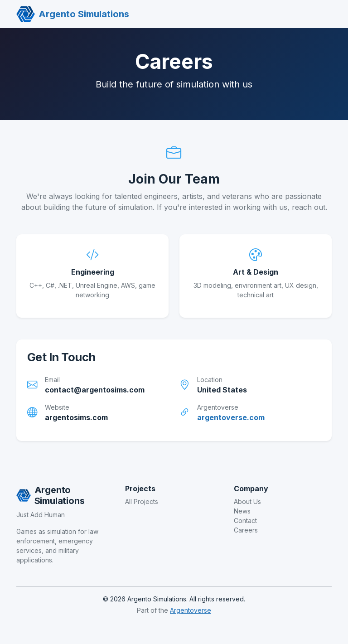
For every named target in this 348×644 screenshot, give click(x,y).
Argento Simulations (73, 14)
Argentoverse (191, 610)
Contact (245, 521)
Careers (246, 530)
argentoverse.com (231, 417)
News (242, 511)
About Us (247, 501)
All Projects (142, 501)
